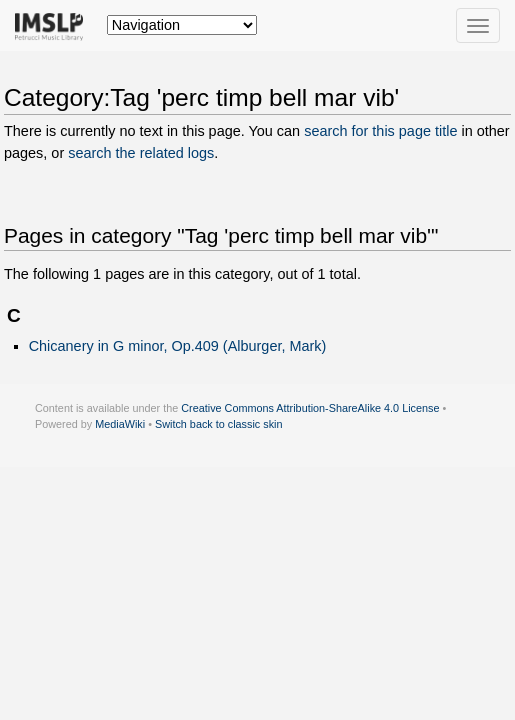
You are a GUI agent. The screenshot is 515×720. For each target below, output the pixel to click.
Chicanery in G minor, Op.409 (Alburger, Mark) (178, 346)
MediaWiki (120, 424)
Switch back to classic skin (219, 424)
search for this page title (380, 131)
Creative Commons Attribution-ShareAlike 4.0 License (310, 408)
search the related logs (141, 153)
